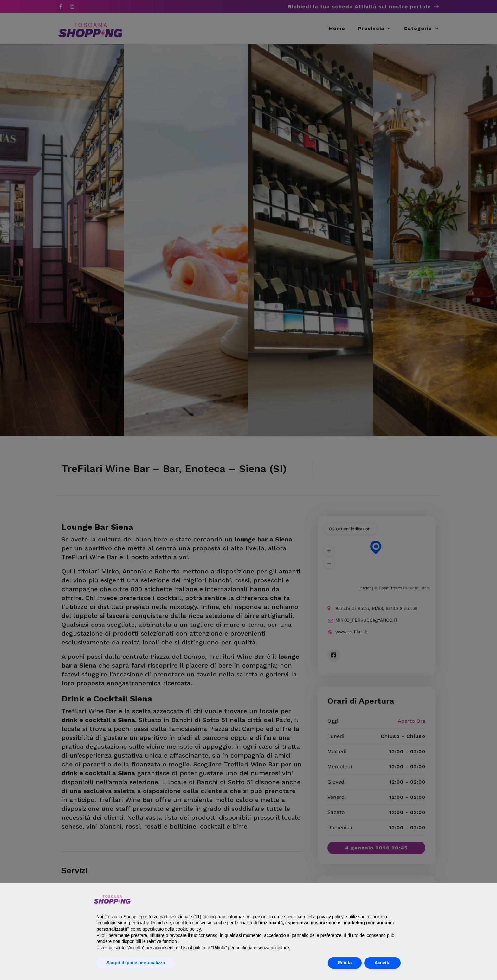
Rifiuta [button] (345, 963)
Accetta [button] (382, 963)
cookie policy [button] (188, 929)
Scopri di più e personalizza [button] (136, 963)
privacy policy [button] (330, 917)
